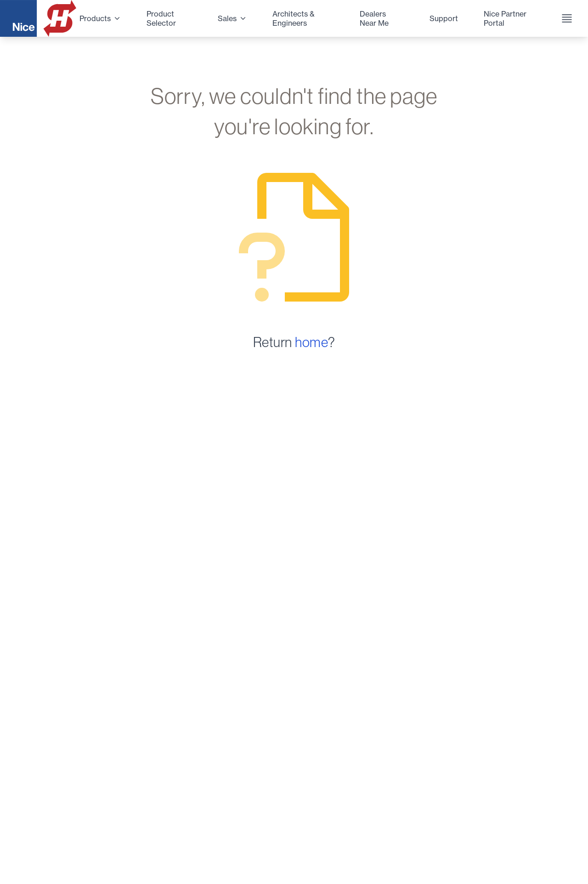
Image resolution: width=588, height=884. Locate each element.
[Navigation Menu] (564, 18)
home (311, 342)
